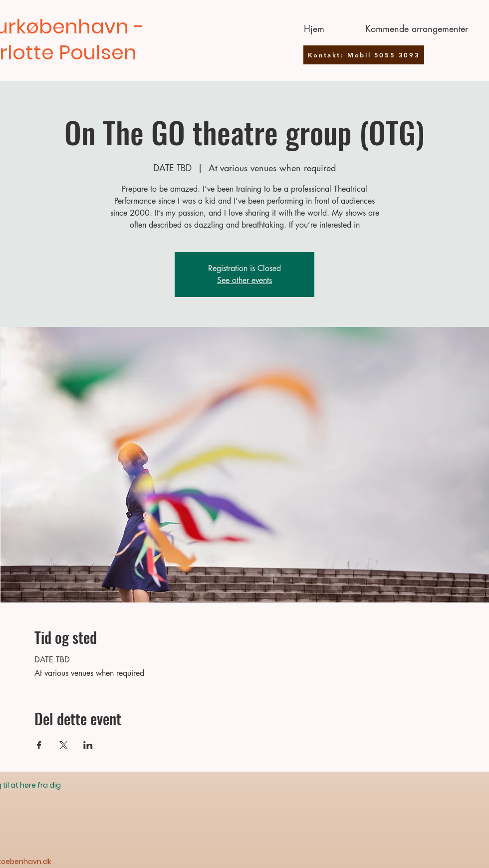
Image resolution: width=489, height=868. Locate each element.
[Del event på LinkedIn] (88, 745)
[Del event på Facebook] (39, 745)
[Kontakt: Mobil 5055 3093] (364, 55)
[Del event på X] (64, 745)
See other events (244, 280)
